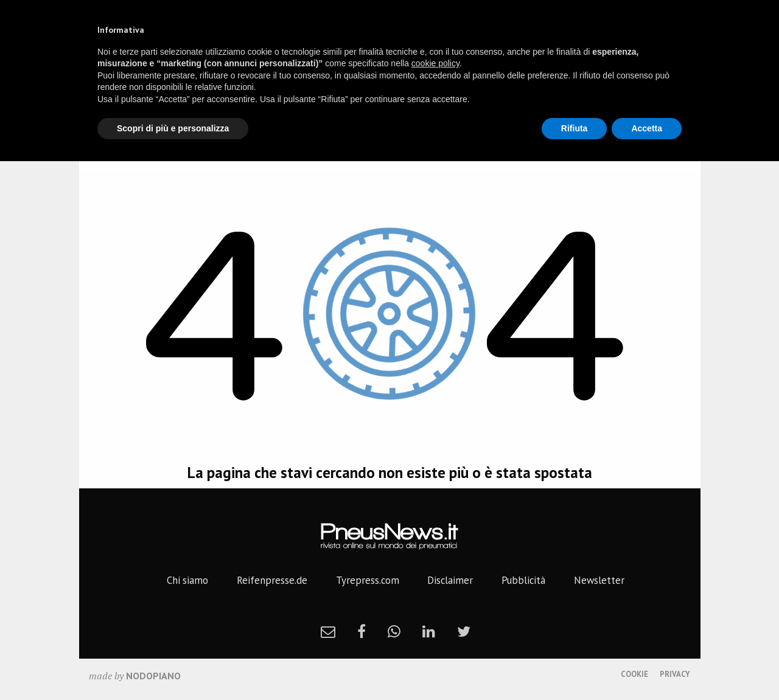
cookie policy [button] (435, 63)
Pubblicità (523, 580)
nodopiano (153, 676)
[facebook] (362, 631)
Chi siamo (187, 580)
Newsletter (599, 580)
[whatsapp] (394, 631)
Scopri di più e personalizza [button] (173, 128)
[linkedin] (429, 631)
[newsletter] (328, 631)
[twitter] (464, 631)
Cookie (634, 674)
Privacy (675, 674)
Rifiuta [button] (575, 128)
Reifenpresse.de (272, 580)
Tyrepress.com (368, 580)
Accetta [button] (647, 128)
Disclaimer (450, 580)
